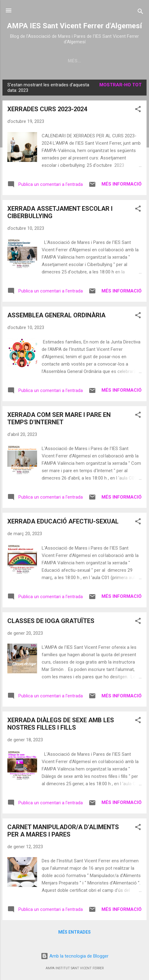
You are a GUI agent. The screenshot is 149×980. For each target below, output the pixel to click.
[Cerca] (140, 12)
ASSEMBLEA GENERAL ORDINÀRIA (56, 316)
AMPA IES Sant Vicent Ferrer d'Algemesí (74, 26)
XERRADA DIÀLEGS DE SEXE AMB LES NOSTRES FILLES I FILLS (61, 725)
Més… (127, 61)
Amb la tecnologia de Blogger (75, 956)
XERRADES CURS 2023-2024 (47, 110)
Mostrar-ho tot (120, 86)
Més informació (122, 185)
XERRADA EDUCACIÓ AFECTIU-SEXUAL (63, 523)
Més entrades (74, 933)
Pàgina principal (36, 61)
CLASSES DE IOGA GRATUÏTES (51, 622)
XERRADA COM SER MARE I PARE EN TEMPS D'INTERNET (59, 420)
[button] (138, 111)
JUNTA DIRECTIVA (89, 61)
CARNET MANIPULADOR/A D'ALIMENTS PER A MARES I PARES (63, 832)
